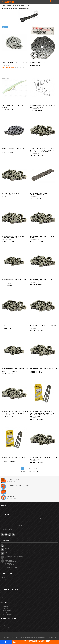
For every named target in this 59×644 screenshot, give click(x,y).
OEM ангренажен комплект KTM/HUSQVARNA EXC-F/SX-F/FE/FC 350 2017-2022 (15, 63)
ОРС (55, 637)
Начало (3, 8)
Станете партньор (6, 610)
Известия (4, 629)
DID (38, 196)
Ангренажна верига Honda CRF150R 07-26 (44, 369)
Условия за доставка (7, 581)
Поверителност (6, 583)
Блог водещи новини (7, 614)
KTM (9, 65)
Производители (6, 606)
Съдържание (5, 598)
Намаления (5, 612)
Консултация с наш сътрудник (17, 491)
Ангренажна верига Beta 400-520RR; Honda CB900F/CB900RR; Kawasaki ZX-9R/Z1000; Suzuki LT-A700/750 (43, 150)
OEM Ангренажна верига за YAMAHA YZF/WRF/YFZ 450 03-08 (42, 62)
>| (37, 469)
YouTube (13, 535)
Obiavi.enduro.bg (7, 585)
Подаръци (10, 497)
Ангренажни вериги (24, 8)
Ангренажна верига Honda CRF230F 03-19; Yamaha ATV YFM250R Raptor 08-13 (15, 412)
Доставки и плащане (14, 480)
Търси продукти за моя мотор (31, 642)
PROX (38, 153)
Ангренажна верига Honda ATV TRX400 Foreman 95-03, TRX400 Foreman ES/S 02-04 (15, 281)
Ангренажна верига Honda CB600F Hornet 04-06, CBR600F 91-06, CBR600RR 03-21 (43, 326)
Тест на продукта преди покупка (18, 485)
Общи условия (6, 579)
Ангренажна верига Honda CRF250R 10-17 (15, 458)
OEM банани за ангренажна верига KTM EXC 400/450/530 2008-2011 (43, 106)
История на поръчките (7, 625)
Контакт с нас (5, 594)
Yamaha (39, 64)
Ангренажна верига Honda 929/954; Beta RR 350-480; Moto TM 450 (15, 237)
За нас (4, 577)
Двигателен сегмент (12, 8)
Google (10, 535)
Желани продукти (6, 627)
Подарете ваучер (6, 608)
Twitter (6, 535)
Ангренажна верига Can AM (11, 193)
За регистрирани (6, 623)
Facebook (2, 535)
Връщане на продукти (7, 596)
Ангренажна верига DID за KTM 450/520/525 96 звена (40, 194)
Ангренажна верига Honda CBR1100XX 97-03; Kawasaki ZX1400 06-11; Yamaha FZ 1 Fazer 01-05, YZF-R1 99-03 (15, 370)
